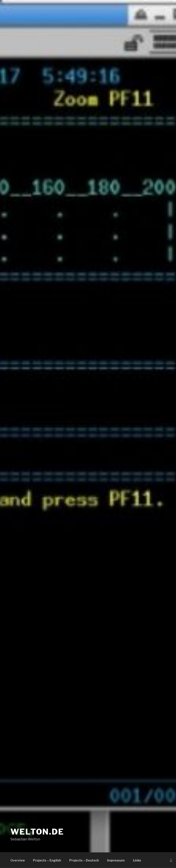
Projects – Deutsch (84, 860)
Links (137, 860)
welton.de (37, 832)
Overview (18, 860)
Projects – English (47, 860)
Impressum (116, 860)
